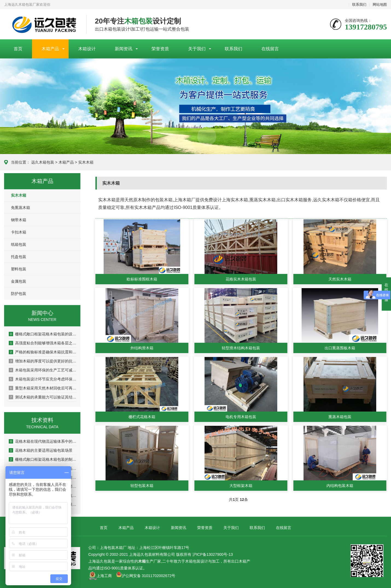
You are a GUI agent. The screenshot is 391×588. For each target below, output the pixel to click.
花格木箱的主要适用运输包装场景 (41, 450)
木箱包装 (193, 561)
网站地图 (380, 5)
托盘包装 (19, 257)
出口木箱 (239, 561)
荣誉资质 (160, 49)
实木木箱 (86, 162)
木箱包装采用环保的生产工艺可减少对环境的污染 (43, 370)
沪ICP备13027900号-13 (213, 554)
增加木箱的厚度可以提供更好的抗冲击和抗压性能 (43, 361)
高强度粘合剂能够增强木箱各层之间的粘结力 (43, 343)
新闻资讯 (124, 49)
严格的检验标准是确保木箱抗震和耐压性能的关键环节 (43, 352)
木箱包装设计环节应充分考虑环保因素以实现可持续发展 (43, 379)
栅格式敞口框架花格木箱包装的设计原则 (43, 334)
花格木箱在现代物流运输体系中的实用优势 (43, 441)
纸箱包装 (19, 244)
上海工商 (104, 576)
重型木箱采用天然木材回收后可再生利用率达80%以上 (43, 388)
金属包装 (19, 281)
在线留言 (270, 49)
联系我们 (359, 5)
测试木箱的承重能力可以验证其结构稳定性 (43, 397)
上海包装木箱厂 (41, 25)
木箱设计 (87, 49)
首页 (18, 49)
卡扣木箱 (19, 232)
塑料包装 (19, 269)
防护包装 (19, 294)
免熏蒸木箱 (21, 208)
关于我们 (197, 49)
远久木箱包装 (43, 162)
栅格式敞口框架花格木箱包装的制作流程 (43, 459)
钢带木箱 (19, 220)
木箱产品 (50, 49)
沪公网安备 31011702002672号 (146, 576)
